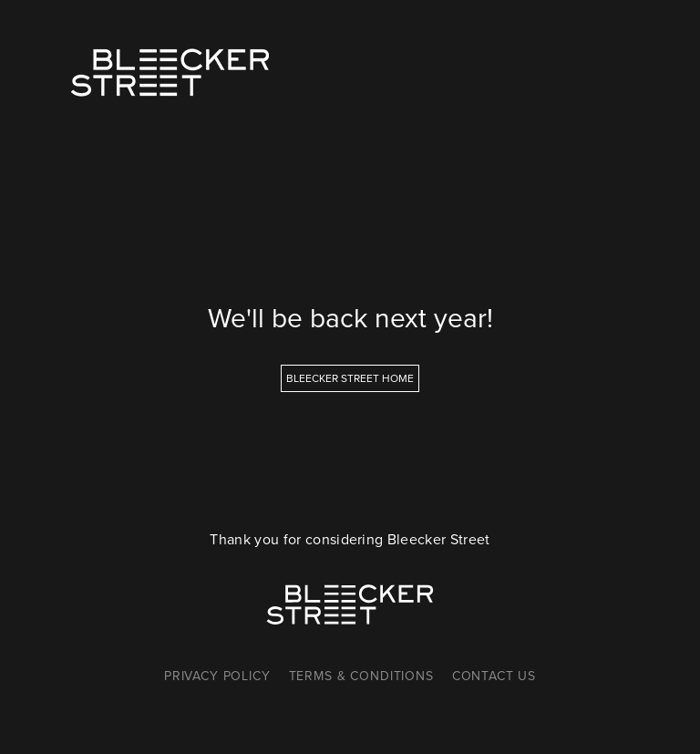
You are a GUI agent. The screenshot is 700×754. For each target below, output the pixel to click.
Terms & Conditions (361, 676)
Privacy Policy (217, 676)
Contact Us (494, 676)
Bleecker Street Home (350, 378)
